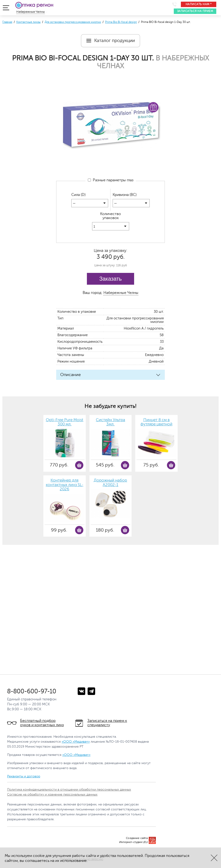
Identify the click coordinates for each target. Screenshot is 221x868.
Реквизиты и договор (24, 777)
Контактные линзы (28, 22)
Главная (7, 22)
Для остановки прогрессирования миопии (73, 22)
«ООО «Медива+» (76, 742)
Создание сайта (137, 838)
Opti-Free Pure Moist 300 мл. (65, 422)
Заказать (110, 279)
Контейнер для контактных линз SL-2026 (65, 485)
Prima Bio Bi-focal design (121, 22)
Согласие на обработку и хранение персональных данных (52, 795)
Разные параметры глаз (111, 180)
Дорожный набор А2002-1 (110, 483)
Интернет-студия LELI (134, 842)
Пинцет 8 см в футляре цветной (156, 422)
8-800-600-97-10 (32, 692)
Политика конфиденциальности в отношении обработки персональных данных (69, 790)
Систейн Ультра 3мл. (110, 422)
